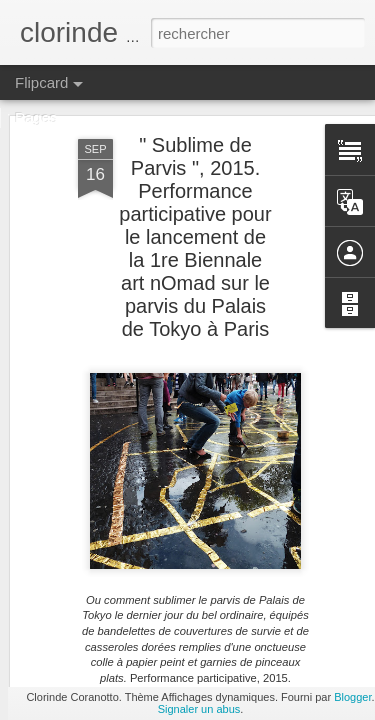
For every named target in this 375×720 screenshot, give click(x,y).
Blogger (352, 697)
